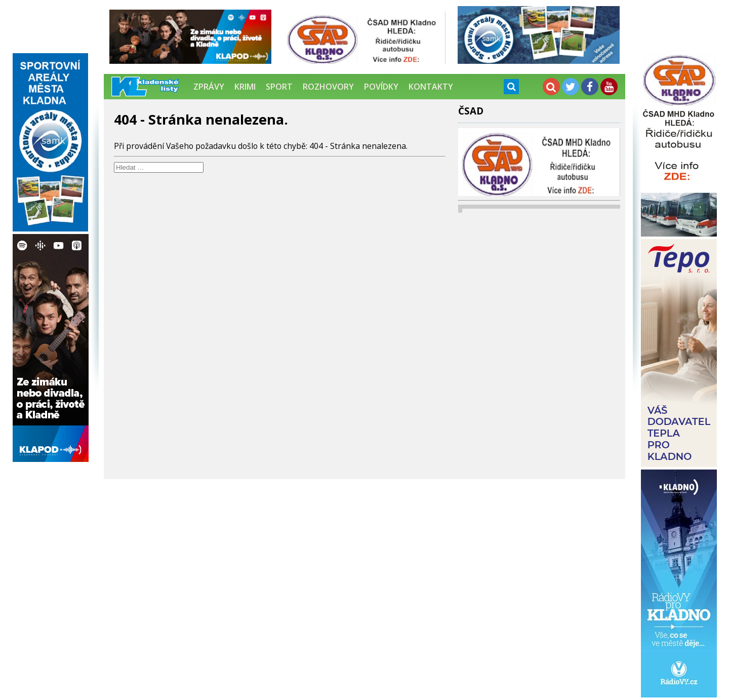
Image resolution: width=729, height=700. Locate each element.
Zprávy (209, 87)
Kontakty (431, 87)
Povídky (381, 87)
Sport (279, 87)
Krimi (245, 87)
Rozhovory (328, 87)
